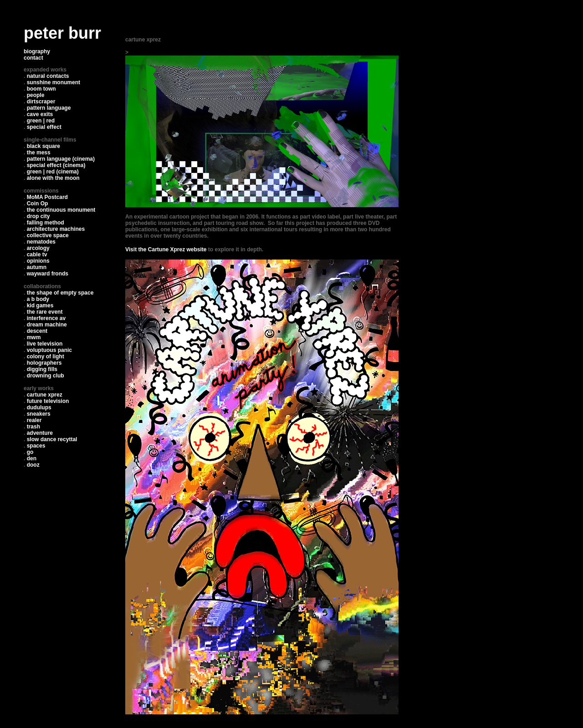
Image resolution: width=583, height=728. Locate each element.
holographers (44, 363)
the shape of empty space (60, 293)
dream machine (47, 325)
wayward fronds (48, 274)
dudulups (39, 407)
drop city (38, 216)
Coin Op (38, 204)
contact (33, 58)
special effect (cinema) (56, 165)
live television (45, 344)
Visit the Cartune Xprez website (166, 249)
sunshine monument (54, 82)
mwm (34, 337)
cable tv (37, 255)
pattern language (49, 108)
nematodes (41, 242)
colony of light (46, 356)
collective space (48, 235)
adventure (40, 433)
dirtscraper (41, 102)
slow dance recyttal (52, 439)
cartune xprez (45, 395)
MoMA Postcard (47, 197)
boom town (41, 89)
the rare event (45, 312)
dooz (33, 465)
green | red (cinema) (53, 172)
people (36, 95)
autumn (37, 267)
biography (37, 51)
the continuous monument (61, 210)
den (32, 458)
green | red (41, 121)
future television (48, 401)
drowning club (46, 376)
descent (37, 331)
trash (33, 427)
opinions (38, 261)
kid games (40, 305)
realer (34, 420)
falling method (46, 223)
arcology (38, 248)
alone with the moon (53, 178)
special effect (44, 127)
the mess (39, 153)
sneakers (39, 414)
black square (43, 146)
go (30, 452)
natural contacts (48, 76)
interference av (46, 318)
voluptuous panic (49, 350)
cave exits (40, 114)
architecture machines (56, 229)
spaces (36, 446)
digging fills (42, 369)
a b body (38, 299)
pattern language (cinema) (61, 159)
